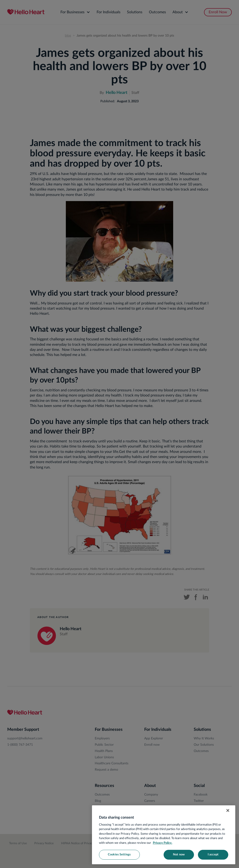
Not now (179, 855)
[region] (164, 835)
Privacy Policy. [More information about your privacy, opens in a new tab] (163, 843)
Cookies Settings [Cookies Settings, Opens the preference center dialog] (119, 855)
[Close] (228, 810)
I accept (213, 855)
